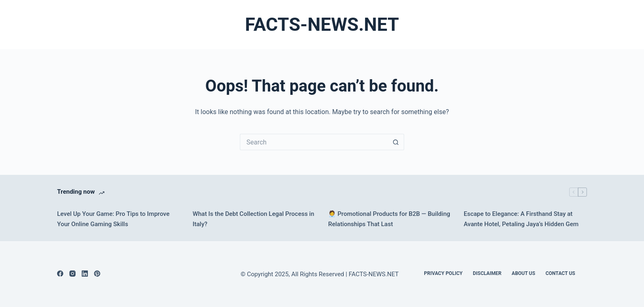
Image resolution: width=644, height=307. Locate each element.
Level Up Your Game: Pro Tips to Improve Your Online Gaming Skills (113, 219)
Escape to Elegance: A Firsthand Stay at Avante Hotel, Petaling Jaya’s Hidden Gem (521, 219)
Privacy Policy (443, 273)
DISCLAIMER (487, 273)
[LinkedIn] (85, 274)
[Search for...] (314, 142)
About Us (523, 273)
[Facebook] (60, 274)
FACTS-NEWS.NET (322, 24)
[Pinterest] (97, 274)
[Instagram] (72, 274)
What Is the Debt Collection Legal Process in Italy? (253, 219)
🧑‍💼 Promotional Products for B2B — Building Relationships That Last (389, 219)
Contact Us (560, 273)
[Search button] (396, 142)
